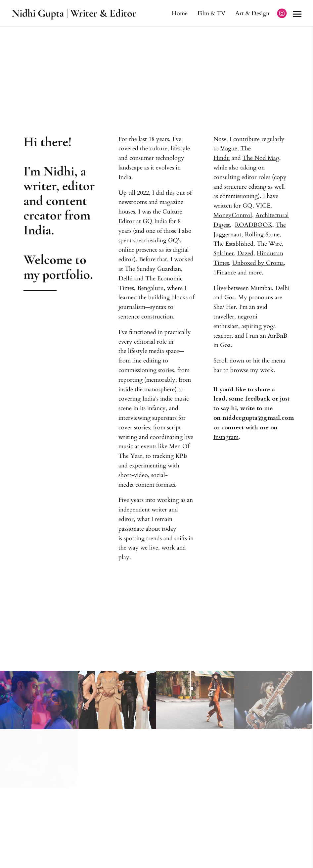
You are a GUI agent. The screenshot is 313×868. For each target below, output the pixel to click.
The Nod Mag (261, 158)
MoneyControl (233, 215)
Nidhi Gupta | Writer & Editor (74, 13)
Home (180, 13)
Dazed (245, 253)
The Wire (269, 244)
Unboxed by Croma (258, 263)
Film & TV (211, 13)
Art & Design (252, 13)
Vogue (229, 148)
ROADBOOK (254, 225)
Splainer (224, 253)
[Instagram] (282, 13)
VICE (263, 206)
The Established (233, 244)
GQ (247, 206)
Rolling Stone (262, 235)
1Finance (225, 273)
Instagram (226, 437)
